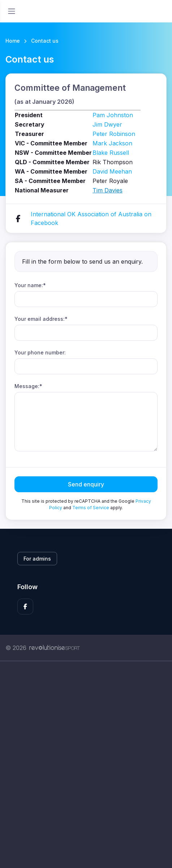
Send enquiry (86, 484)
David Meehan (112, 171)
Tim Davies (107, 190)
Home (13, 41)
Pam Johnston (113, 115)
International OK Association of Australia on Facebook (91, 218)
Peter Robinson (114, 134)
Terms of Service (91, 508)
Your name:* (30, 285)
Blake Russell (111, 153)
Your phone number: (40, 352)
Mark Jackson (112, 143)
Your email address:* (41, 319)
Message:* (28, 386)
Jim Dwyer (107, 124)
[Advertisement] (86, 765)
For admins (37, 559)
